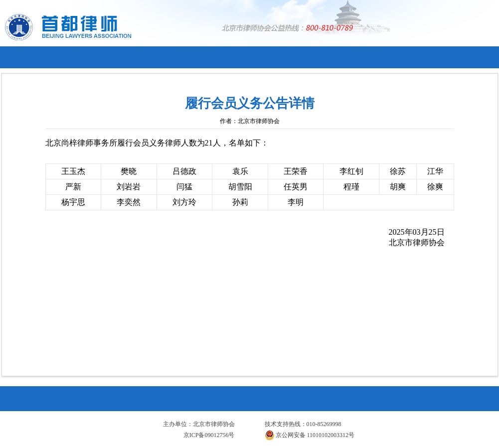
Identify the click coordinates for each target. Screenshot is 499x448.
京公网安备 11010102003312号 (310, 435)
